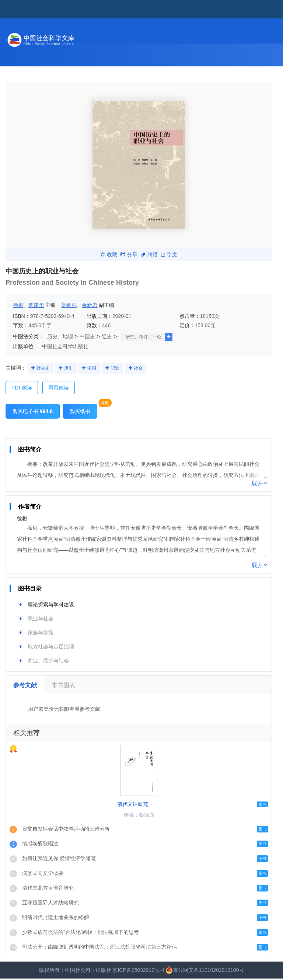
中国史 (87, 336)
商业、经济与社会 (48, 661)
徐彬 (18, 305)
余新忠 (90, 305)
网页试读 (59, 388)
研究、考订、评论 (143, 337)
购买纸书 (80, 411)
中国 (92, 368)
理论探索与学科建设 (51, 605)
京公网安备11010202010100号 (205, 970)
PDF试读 (22, 388)
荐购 (105, 403)
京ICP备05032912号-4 (138, 970)
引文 (169, 254)
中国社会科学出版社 (65, 346)
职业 (115, 368)
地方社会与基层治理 (51, 647)
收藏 (109, 254)
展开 (260, 483)
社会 (138, 368)
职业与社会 (41, 619)
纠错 (149, 254)
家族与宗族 (41, 633)
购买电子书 (33, 411)
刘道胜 (69, 305)
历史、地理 (60, 336)
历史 (69, 368)
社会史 (43, 368)
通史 (107, 336)
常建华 (36, 305)
